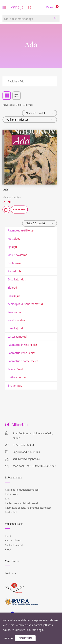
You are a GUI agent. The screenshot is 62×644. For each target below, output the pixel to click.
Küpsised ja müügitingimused (22, 490)
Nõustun (25, 638)
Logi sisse (10, 573)
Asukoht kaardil (14, 545)
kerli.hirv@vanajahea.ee (26, 459)
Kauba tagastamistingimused (21, 503)
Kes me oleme (13, 540)
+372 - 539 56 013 (23, 445)
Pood (8, 536)
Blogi (8, 549)
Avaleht (12, 81)
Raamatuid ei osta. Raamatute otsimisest (28, 508)
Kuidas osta (11, 494)
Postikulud (11, 512)
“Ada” (6, 189)
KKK (7, 499)
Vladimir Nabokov (11, 197)
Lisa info (8, 638)
